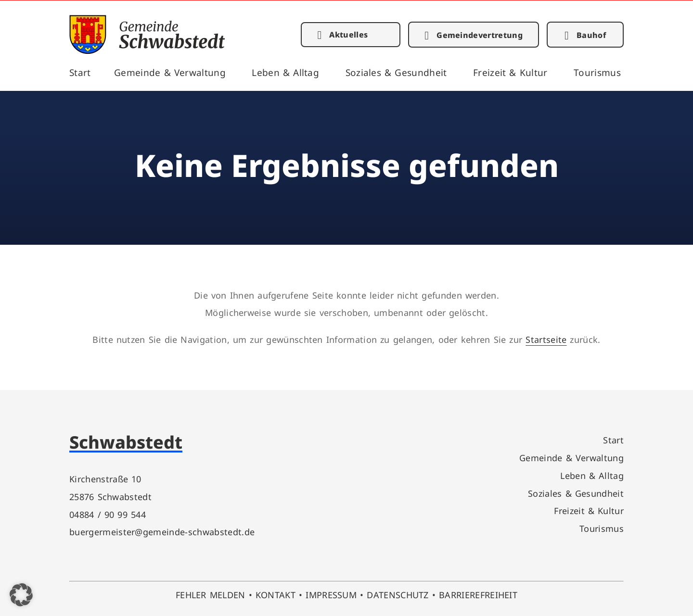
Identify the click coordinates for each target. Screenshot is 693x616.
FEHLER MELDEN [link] (211, 595)
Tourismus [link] (597, 72)
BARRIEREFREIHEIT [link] (478, 595)
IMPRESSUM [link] (331, 595)
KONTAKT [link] (276, 595)
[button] (21, 595)
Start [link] (80, 72)
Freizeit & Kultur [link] (510, 72)
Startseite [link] (546, 339)
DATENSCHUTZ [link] (398, 595)
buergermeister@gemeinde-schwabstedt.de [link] (162, 532)
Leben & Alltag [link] (285, 72)
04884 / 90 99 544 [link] (108, 514)
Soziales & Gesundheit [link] (396, 72)
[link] (147, 51)
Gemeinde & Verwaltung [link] (170, 72)
